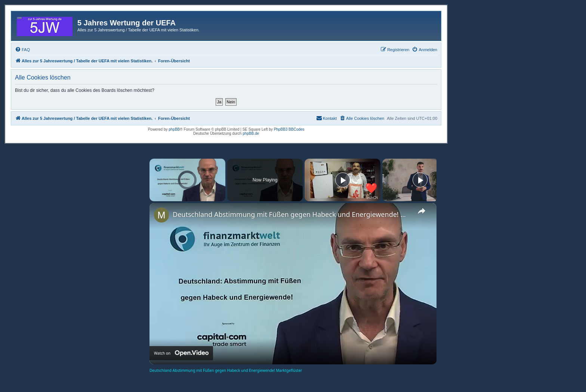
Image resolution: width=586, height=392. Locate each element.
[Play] (343, 180)
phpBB (174, 129)
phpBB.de (251, 133)
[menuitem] (22, 50)
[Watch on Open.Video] (181, 353)
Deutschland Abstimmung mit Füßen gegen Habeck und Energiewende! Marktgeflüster (292, 214)
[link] (161, 215)
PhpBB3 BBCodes (289, 129)
